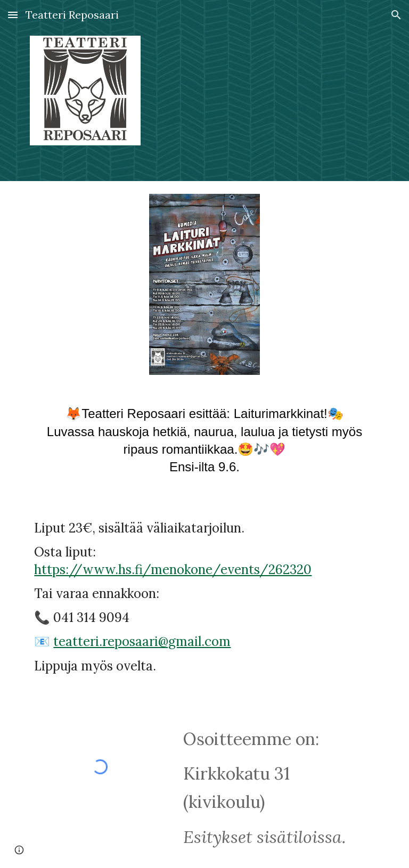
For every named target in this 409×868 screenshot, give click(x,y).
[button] (13, 15)
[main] (204, 445)
